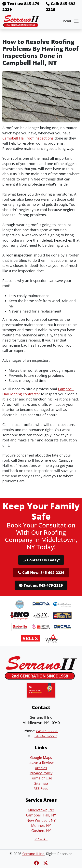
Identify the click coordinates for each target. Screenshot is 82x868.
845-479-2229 (46, 736)
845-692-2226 (47, 731)
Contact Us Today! (41, 560)
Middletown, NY (41, 810)
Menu (71, 21)
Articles (41, 768)
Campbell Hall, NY (41, 815)
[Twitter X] (46, 863)
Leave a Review (41, 763)
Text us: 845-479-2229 (21, 7)
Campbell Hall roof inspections (28, 138)
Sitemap (41, 783)
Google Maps (41, 757)
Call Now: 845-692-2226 (41, 573)
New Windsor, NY (41, 820)
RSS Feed (41, 788)
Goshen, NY (41, 831)
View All (41, 839)
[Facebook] (37, 863)
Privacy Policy (41, 773)
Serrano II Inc (33, 854)
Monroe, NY (41, 825)
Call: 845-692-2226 (61, 7)
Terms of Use (41, 778)
